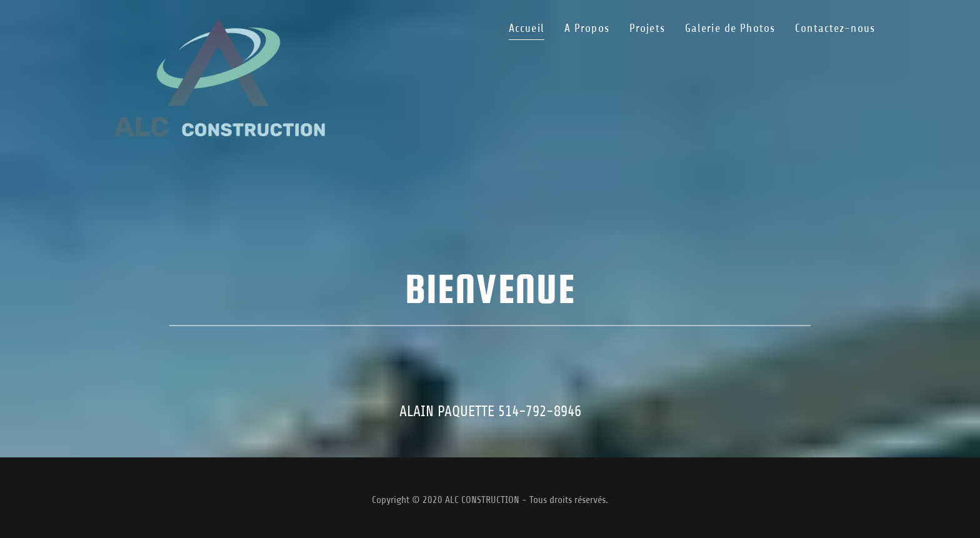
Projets (647, 28)
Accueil (527, 28)
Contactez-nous (835, 28)
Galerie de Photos (730, 28)
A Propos (587, 28)
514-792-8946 (540, 411)
